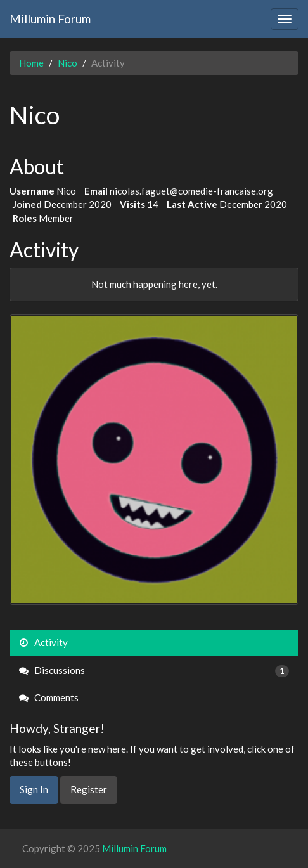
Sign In (34, 789)
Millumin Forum (50, 19)
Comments (49, 697)
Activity (43, 642)
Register (89, 789)
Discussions (154, 670)
